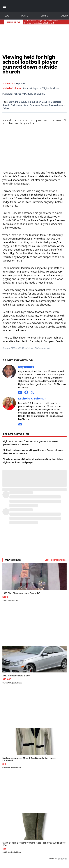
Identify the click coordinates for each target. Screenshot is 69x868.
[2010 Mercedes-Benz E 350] (34, 666)
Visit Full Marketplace (56, 560)
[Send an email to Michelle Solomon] (20, 424)
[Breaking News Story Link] (44, 22)
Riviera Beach (57, 105)
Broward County (18, 102)
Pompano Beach (39, 105)
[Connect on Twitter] (32, 392)
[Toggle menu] (5, 6)
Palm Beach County (39, 102)
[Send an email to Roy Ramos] (20, 392)
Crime (6, 108)
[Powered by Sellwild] (62, 859)
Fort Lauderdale (19, 105)
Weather (25, 16)
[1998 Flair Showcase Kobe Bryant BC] (34, 584)
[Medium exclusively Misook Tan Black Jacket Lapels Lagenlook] (34, 750)
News (6, 16)
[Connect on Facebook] (26, 392)
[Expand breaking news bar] (65, 22)
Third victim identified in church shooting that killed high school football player (33, 461)
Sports (44, 16)
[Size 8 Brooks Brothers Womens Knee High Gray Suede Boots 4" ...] (34, 834)
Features (64, 16)
